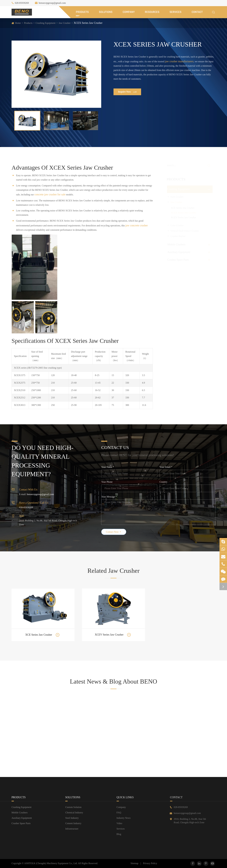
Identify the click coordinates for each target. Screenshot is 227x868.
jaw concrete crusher (137, 222)
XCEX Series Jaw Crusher (88, 23)
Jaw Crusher (65, 23)
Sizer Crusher (177, 197)
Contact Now (117, 532)
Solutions (106, 12)
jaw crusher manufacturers (179, 61)
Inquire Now (127, 92)
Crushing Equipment (46, 23)
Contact (197, 12)
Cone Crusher (177, 225)
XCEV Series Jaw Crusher (183, 217)
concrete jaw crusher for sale (50, 192)
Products (82, 12)
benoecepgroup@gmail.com (52, 3)
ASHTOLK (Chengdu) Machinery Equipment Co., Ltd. (51, 863)
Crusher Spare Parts (178, 260)
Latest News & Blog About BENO (113, 684)
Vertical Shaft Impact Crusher (185, 231)
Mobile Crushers (176, 244)
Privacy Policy (150, 863)
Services (175, 12)
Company (129, 12)
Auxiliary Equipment (179, 252)
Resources (152, 12)
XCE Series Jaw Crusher (183, 208)
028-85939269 (22, 3)
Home (18, 23)
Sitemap (134, 863)
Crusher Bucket (178, 236)
